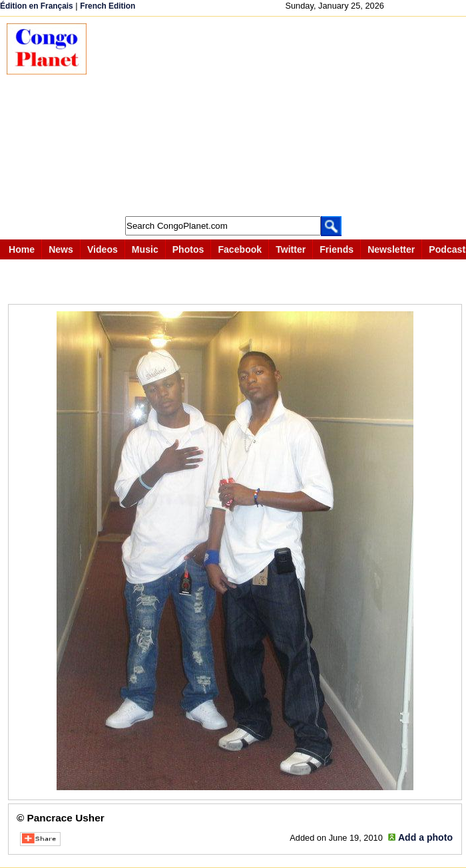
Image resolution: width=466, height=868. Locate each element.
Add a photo (425, 837)
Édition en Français (37, 6)
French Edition (108, 6)
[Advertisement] (283, 116)
